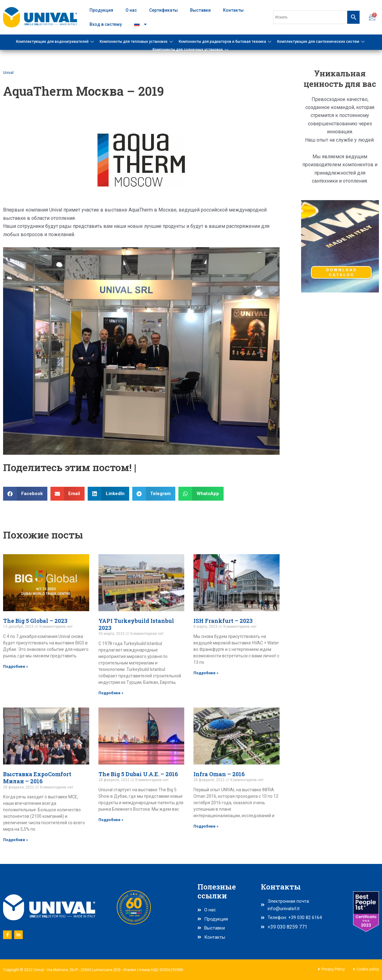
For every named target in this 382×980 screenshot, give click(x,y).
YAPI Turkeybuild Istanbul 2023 (136, 624)
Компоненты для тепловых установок (137, 42)
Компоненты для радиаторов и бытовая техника (226, 42)
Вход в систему (106, 24)
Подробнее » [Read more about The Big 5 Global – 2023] (16, 666)
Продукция (101, 10)
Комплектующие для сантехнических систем (322, 42)
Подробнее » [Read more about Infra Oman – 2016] (206, 827)
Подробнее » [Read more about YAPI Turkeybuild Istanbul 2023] (111, 693)
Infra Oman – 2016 (219, 774)
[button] (25, 494)
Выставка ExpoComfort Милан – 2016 (37, 778)
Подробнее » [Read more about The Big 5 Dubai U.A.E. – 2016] (111, 820)
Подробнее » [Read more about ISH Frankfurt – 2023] (206, 673)
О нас (131, 10)
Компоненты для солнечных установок (191, 50)
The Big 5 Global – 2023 (35, 621)
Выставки (200, 10)
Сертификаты (163, 10)
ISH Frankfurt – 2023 (223, 621)
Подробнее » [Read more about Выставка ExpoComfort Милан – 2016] (16, 840)
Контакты (233, 10)
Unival (9, 72)
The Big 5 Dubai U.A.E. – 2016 (138, 774)
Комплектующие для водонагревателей (56, 42)
